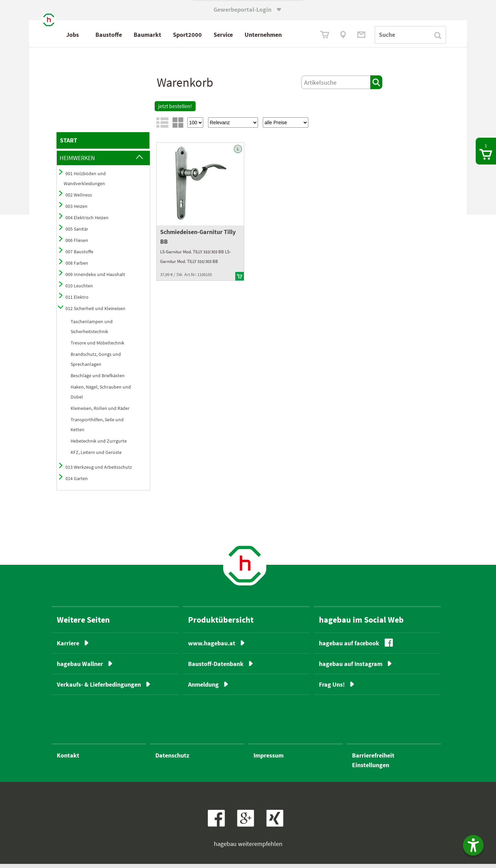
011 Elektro (77, 301)
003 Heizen (76, 210)
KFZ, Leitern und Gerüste (96, 456)
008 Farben (77, 267)
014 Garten (77, 483)
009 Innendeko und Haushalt (95, 278)
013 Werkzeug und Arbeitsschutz (99, 471)
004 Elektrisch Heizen (87, 222)
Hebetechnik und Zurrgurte (99, 445)
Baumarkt (177, 35)
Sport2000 (217, 35)
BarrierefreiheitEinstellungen (373, 764)
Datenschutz (172, 759)
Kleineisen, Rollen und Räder (100, 412)
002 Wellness (79, 199)
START (69, 144)
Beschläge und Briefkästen (98, 380)
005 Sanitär (77, 233)
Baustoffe (139, 35)
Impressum (268, 759)
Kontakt (68, 759)
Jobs (102, 35)
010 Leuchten (79, 290)
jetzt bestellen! (175, 110)
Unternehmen (293, 35)
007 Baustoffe (79, 256)
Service (253, 35)
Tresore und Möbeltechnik (97, 347)
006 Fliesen (77, 244)
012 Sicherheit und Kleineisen (95, 313)
